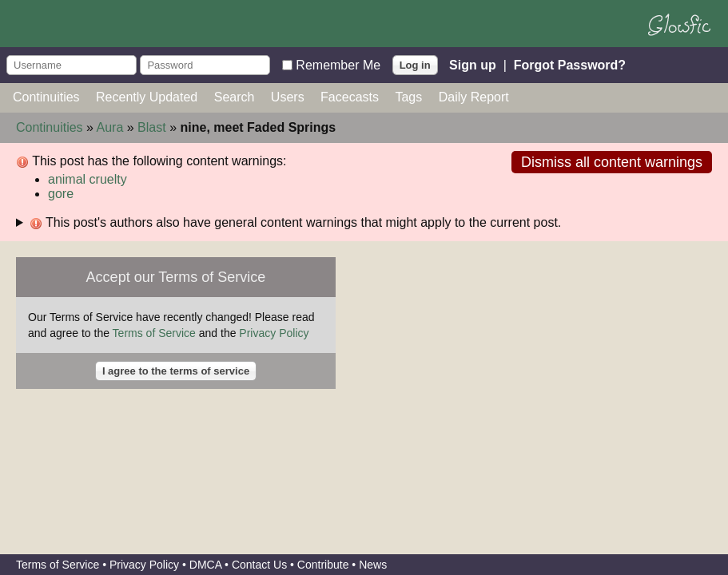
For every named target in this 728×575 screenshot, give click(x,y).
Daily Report (474, 97)
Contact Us (259, 565)
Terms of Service (154, 333)
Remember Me (338, 64)
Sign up (473, 64)
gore (61, 194)
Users (288, 97)
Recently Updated (147, 97)
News (373, 565)
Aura (110, 127)
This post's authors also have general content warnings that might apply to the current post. (295, 223)
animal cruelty (88, 179)
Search (235, 97)
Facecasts (350, 97)
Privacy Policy (274, 333)
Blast (152, 127)
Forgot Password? (570, 64)
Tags (408, 97)
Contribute (323, 565)
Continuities (46, 97)
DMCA (205, 565)
